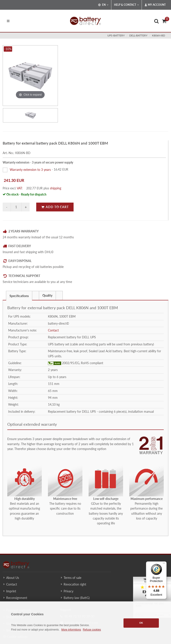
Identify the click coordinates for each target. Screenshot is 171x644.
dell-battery (138, 35)
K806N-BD (159, 35)
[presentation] (36, 296)
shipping (56, 188)
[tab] (19, 295)
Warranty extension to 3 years (30, 169)
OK (141, 623)
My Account (155, 5)
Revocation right (75, 584)
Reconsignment (17, 598)
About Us (13, 578)
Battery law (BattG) (77, 598)
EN (103, 5)
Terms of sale (72, 578)
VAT (19, 188)
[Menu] (164, 564)
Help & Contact (126, 5)
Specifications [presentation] (19, 296)
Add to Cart (55, 207)
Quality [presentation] (47, 295)
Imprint (11, 591)
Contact (53, 330)
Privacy (68, 591)
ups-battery (116, 35)
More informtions (71, 630)
